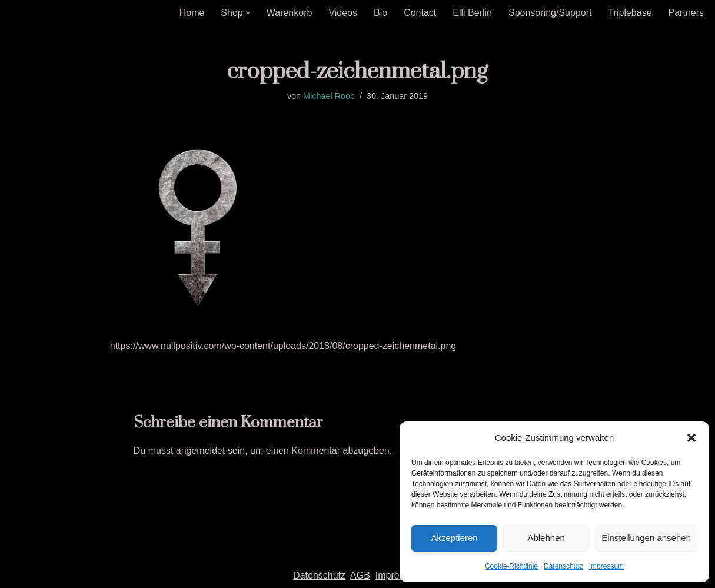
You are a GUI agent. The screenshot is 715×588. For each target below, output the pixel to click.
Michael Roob (329, 96)
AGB (360, 575)
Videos (343, 13)
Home (192, 13)
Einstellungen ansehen (646, 538)
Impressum (606, 566)
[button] (691, 438)
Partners (686, 13)
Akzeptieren (454, 538)
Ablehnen (546, 538)
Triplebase (630, 13)
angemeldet (201, 451)
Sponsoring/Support (550, 13)
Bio (380, 13)
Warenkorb (290, 13)
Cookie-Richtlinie (511, 566)
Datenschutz (563, 566)
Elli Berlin (472, 13)
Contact (420, 13)
